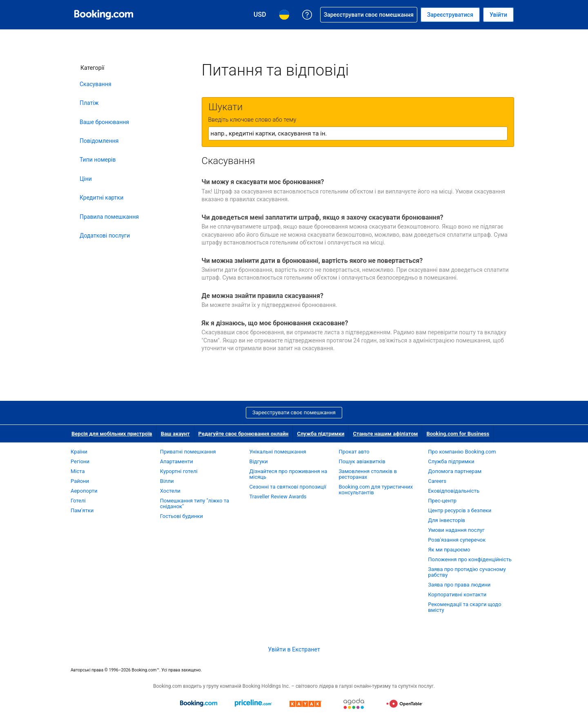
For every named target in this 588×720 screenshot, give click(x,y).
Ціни (86, 179)
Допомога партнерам (455, 471)
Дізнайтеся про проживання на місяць (288, 474)
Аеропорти (84, 491)
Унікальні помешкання (278, 452)
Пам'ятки (82, 510)
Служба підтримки (321, 434)
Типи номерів (98, 160)
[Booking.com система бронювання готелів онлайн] (104, 15)
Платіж (89, 103)
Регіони (80, 461)
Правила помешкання (109, 217)
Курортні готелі (179, 471)
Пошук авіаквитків (362, 461)
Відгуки (259, 461)
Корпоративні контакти (457, 594)
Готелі (78, 501)
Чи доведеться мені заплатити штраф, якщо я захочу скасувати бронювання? (323, 217)
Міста (78, 471)
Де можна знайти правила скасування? (263, 296)
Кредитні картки (101, 198)
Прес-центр (442, 501)
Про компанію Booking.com (462, 452)
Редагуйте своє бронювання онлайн (244, 434)
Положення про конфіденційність (470, 559)
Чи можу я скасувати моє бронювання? (263, 182)
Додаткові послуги (105, 236)
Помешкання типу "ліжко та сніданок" (195, 503)
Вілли (167, 481)
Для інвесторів (447, 520)
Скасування (96, 84)
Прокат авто (354, 452)
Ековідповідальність (454, 491)
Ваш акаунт (175, 434)
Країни (79, 452)
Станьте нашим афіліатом (385, 434)
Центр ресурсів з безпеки (460, 510)
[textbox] (358, 133)
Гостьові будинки (182, 516)
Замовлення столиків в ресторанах (367, 474)
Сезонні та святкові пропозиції (288, 487)
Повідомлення (99, 141)
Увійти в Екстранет (294, 649)
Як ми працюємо (449, 550)
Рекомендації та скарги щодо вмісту (464, 607)
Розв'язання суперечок (457, 540)
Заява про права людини (459, 585)
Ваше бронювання (104, 122)
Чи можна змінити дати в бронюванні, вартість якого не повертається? (312, 261)
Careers (437, 481)
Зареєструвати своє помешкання (294, 412)
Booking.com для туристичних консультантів (376, 490)
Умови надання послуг (456, 530)
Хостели (170, 491)
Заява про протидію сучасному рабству (467, 572)
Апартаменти (177, 461)
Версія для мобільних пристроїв (112, 434)
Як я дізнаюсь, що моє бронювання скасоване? (275, 323)
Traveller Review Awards (278, 497)
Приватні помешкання (188, 452)
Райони (80, 481)
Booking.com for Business (458, 434)
